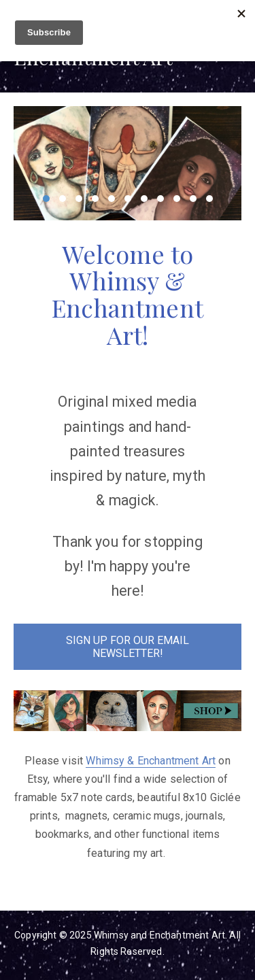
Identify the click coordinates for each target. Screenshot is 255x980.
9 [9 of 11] (177, 199)
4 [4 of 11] (95, 199)
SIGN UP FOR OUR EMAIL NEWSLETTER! (128, 647)
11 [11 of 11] (209, 199)
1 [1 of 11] (46, 199)
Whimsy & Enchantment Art (151, 761)
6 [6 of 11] (128, 199)
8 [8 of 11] (160, 199)
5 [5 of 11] (112, 199)
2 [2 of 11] (63, 199)
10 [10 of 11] (193, 199)
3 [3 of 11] (79, 199)
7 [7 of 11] (144, 199)
